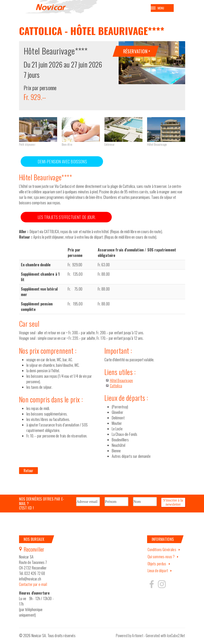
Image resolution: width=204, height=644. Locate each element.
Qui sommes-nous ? (161, 559)
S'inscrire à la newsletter (173, 504)
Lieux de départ (158, 573)
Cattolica (116, 388)
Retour (29, 473)
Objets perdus (157, 566)
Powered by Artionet (130, 638)
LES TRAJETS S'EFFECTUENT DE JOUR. (67, 220)
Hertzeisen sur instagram (162, 587)
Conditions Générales (162, 552)
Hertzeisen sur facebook (152, 587)
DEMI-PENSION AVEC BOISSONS (62, 164)
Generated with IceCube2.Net (165, 638)
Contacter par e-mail (33, 587)
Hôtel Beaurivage (122, 383)
